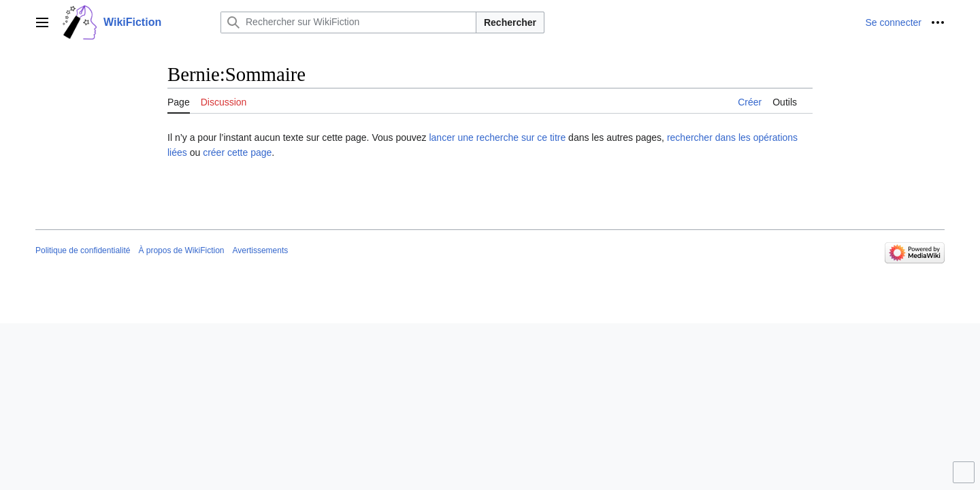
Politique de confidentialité (83, 250)
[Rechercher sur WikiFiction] (348, 22)
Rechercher (510, 22)
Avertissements (260, 250)
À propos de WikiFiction (181, 250)
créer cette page (237, 152)
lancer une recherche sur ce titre (497, 137)
